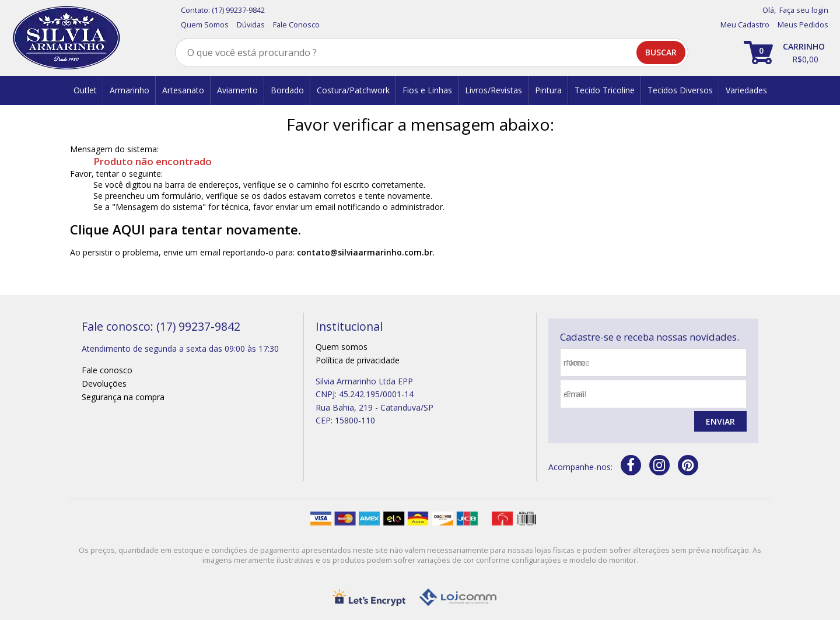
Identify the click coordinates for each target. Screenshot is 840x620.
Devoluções (104, 383)
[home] (66, 38)
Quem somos (342, 347)
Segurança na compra (123, 397)
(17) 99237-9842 (238, 10)
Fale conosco (107, 370)
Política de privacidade (358, 360)
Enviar (720, 421)
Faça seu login (804, 10)
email (576, 394)
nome (578, 362)
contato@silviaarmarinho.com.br (365, 252)
